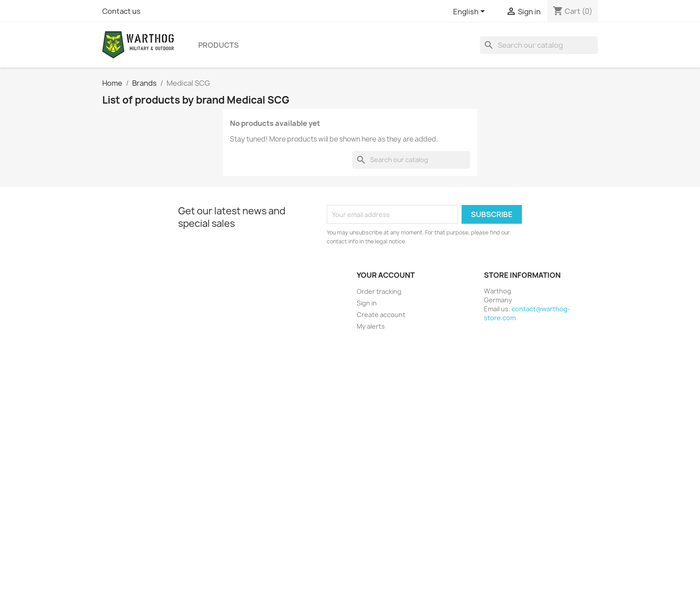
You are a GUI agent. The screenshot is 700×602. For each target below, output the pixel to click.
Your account (386, 275)
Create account (381, 315)
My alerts (371, 326)
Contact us (121, 11)
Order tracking (379, 291)
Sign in (367, 303)
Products (219, 45)
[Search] (539, 45)
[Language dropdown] (471, 12)
